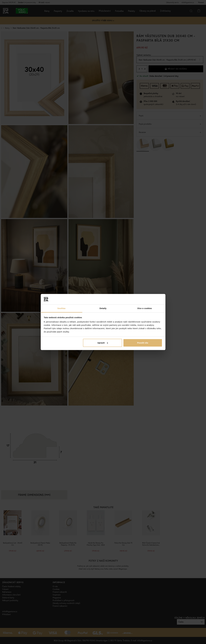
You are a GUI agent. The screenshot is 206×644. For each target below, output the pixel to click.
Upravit (103, 343)
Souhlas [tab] (61, 308)
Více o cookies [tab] (145, 308)
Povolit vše (143, 343)
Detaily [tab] (103, 308)
